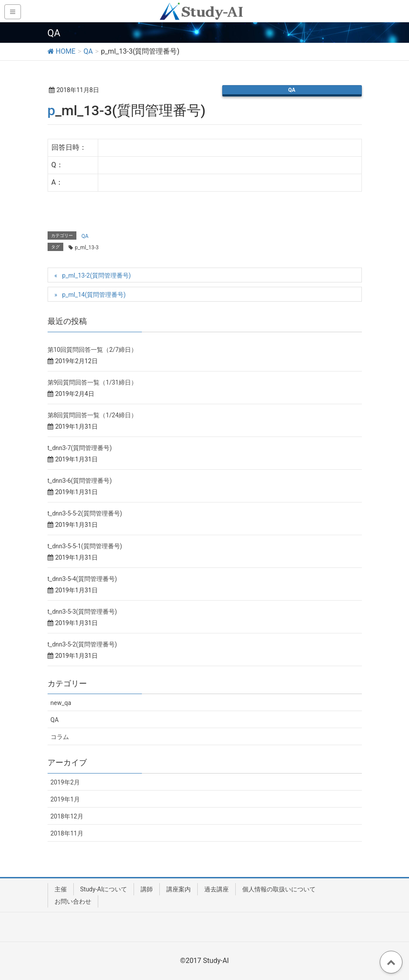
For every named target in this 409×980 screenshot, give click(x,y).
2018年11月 (67, 833)
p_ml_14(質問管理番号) (94, 295)
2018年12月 (67, 816)
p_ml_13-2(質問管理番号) (96, 275)
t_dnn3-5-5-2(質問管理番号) (85, 513)
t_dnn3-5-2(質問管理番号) (82, 644)
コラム (60, 737)
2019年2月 (65, 782)
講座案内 (179, 889)
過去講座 (217, 889)
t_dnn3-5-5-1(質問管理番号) (85, 546)
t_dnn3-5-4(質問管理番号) (82, 579)
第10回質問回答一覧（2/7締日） (92, 350)
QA (292, 90)
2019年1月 (65, 799)
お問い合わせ (73, 901)
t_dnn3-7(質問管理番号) (80, 448)
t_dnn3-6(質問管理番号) (80, 481)
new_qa (61, 703)
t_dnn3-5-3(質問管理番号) (82, 612)
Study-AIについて (104, 889)
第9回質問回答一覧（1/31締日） (92, 382)
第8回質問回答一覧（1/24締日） (92, 415)
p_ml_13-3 (87, 248)
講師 (147, 889)
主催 (61, 889)
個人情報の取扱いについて (279, 889)
